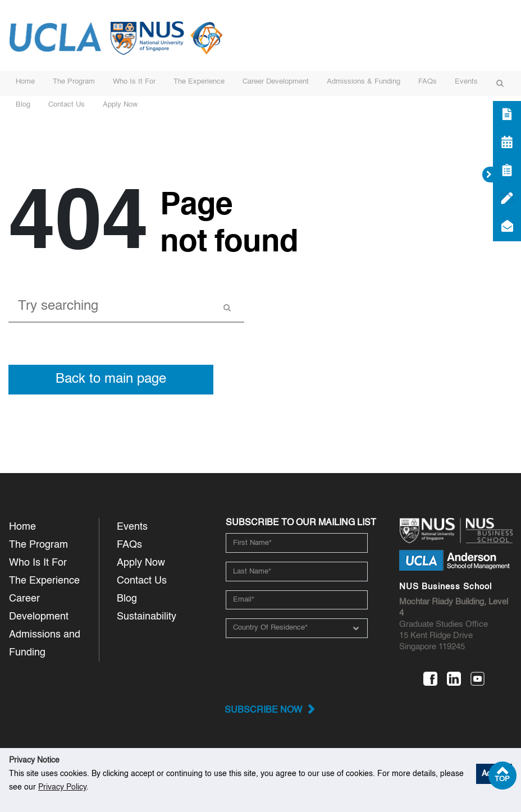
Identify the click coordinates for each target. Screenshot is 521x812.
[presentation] (303, 669)
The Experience (199, 82)
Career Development (276, 82)
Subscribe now (263, 710)
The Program (74, 82)
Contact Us (67, 105)
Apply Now (120, 105)
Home (25, 82)
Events (466, 82)
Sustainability (147, 617)
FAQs (428, 82)
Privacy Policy (62, 787)
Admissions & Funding (364, 82)
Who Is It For (134, 82)
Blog (23, 105)
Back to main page (111, 379)
